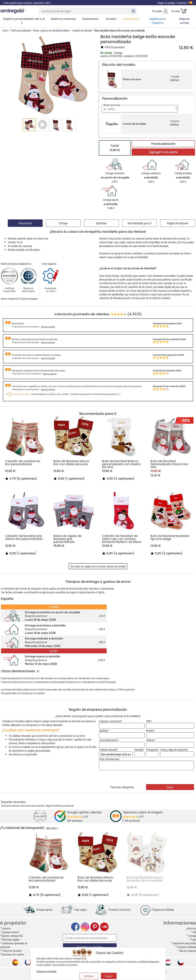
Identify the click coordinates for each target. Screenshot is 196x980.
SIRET (149, 721)
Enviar (170, 787)
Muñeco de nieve (132, 79)
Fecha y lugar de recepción (174, 749)
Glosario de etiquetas (29, 299)
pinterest (95, 927)
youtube (104, 927)
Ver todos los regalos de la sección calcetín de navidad (98, 566)
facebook (75, 927)
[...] (119, 394)
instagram (85, 927)
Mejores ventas (184, 21)
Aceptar (109, 976)
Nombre (150, 730)
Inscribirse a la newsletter (90, 947)
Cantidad (139, 749)
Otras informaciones (109, 759)
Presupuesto (152, 749)
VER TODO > (52, 828)
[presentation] (147, 778)
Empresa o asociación (110, 721)
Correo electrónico (108, 740)
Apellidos (104, 730)
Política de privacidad (46, 971)
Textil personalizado (10, 806)
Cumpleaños (131, 19)
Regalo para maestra (157, 21)
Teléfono (150, 740)
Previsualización (163, 144)
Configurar (89, 976)
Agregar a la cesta (163, 152)
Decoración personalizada (33, 806)
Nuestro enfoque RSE (10, 299)
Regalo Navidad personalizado (60, 806)
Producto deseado (108, 749)
